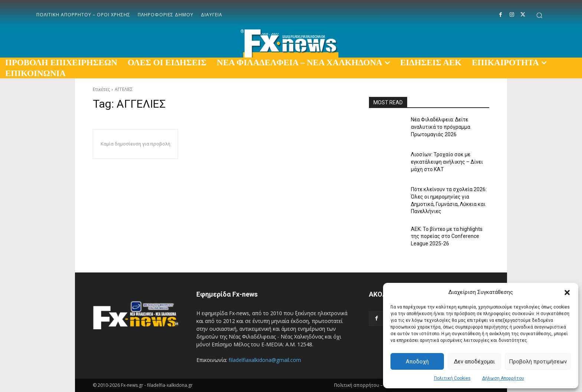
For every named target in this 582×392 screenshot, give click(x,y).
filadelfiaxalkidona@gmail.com (265, 360)
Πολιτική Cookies (452, 378)
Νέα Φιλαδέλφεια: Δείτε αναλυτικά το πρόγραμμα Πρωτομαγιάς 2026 (441, 127)
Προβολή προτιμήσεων (538, 362)
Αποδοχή (417, 362)
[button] (567, 293)
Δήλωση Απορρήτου (503, 378)
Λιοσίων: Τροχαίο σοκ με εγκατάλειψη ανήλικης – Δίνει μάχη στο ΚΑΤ (447, 162)
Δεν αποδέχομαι (474, 362)
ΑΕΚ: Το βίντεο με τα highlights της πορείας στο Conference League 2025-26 (447, 236)
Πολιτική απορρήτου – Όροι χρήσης (373, 385)
